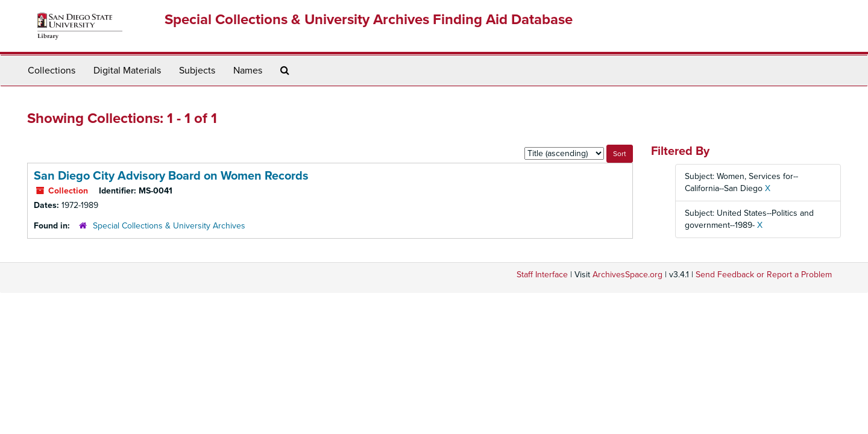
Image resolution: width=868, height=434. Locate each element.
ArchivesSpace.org (627, 275)
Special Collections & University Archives (169, 226)
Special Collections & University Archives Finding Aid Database (369, 20)
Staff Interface (542, 275)
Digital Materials (127, 71)
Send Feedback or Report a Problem (764, 275)
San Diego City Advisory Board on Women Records (171, 176)
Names (248, 71)
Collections (52, 71)
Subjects (197, 71)
